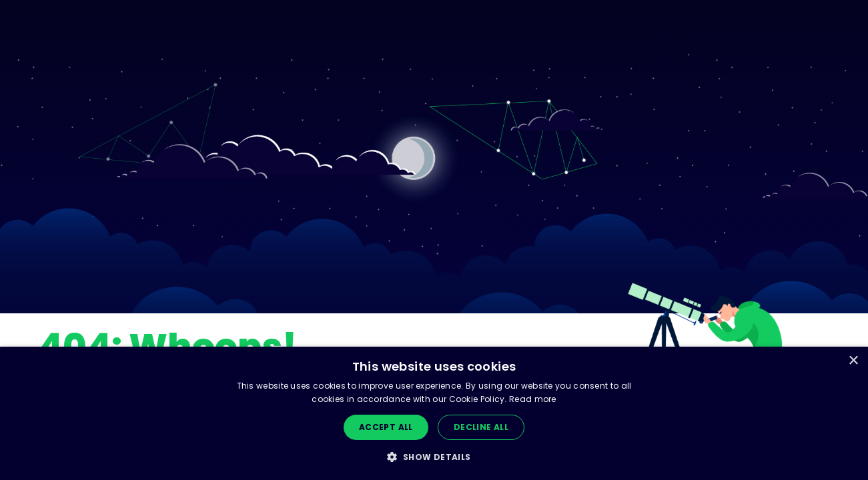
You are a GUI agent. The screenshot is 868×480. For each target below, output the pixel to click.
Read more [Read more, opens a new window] (533, 399)
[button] (434, 457)
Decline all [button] (481, 427)
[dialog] (434, 413)
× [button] (853, 361)
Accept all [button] (386, 427)
